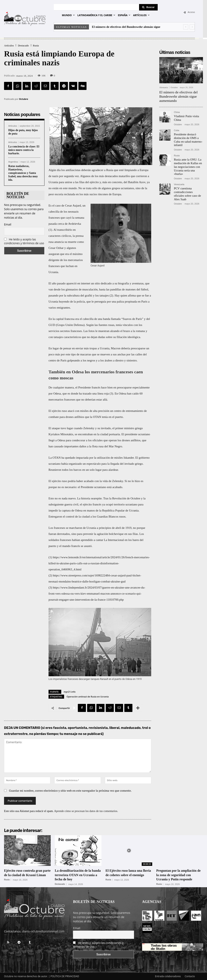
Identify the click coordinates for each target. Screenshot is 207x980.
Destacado (23, 45)
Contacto (190, 976)
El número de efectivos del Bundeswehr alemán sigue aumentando (177, 96)
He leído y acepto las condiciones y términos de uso (24, 241)
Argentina (13, 162)
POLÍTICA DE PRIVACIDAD (65, 976)
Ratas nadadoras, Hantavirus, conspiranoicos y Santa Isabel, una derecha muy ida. (23, 173)
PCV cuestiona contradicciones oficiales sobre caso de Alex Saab (188, 188)
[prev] (186, 27)
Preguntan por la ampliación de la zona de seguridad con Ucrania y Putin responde (178, 875)
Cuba (176, 129)
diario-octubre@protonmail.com (43, 931)
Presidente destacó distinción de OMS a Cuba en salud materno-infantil (187, 138)
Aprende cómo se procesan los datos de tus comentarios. (86, 811)
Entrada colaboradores (168, 976)
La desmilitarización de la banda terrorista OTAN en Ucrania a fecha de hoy (75, 875)
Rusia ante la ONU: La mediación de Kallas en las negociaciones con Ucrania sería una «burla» (187, 164)
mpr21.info (70, 692)
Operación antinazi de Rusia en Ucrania (88, 697)
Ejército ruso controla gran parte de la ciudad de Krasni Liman (26, 875)
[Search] (148, 7)
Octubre (24, 99)
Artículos (9, 45)
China (177, 111)
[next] (192, 27)
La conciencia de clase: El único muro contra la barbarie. (24, 150)
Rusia (36, 45)
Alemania (164, 87)
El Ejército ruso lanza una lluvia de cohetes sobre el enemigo (126, 875)
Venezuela (179, 181)
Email (8, 224)
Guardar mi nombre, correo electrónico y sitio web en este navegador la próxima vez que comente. (70, 791)
